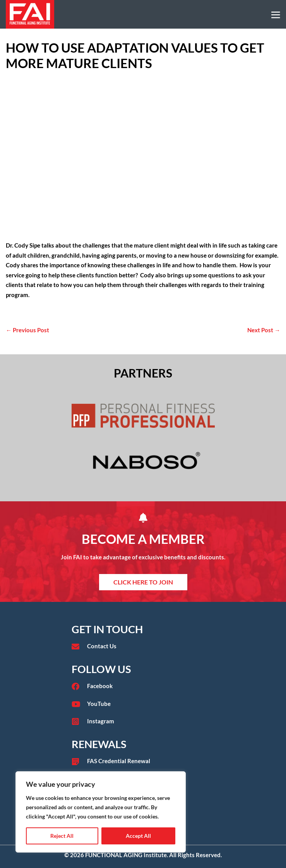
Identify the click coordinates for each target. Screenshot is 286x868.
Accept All (138, 836)
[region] (101, 812)
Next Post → (264, 330)
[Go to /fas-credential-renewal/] (143, 761)
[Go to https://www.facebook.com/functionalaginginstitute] (143, 686)
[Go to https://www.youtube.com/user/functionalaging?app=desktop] (143, 704)
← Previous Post (27, 330)
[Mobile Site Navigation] (276, 15)
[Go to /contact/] (143, 646)
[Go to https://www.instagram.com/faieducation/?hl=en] (143, 721)
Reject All (62, 836)
